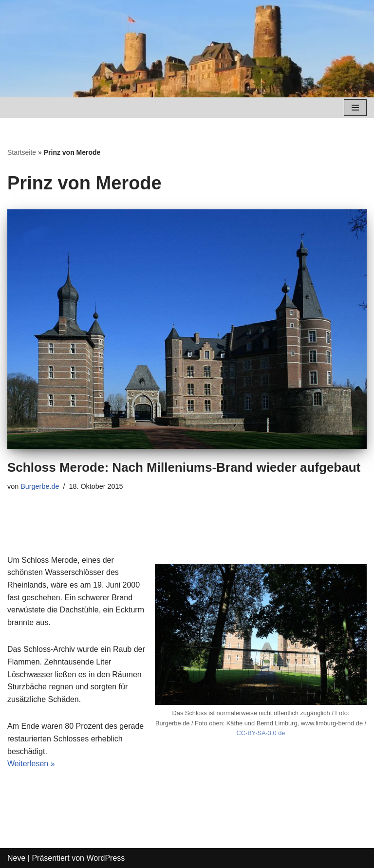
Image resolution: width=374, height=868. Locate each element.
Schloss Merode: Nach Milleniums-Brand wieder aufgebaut (184, 467)
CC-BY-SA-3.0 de (261, 733)
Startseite (22, 152)
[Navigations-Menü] (355, 108)
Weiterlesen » (31, 764)
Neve (16, 858)
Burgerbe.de (40, 486)
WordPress (105, 858)
